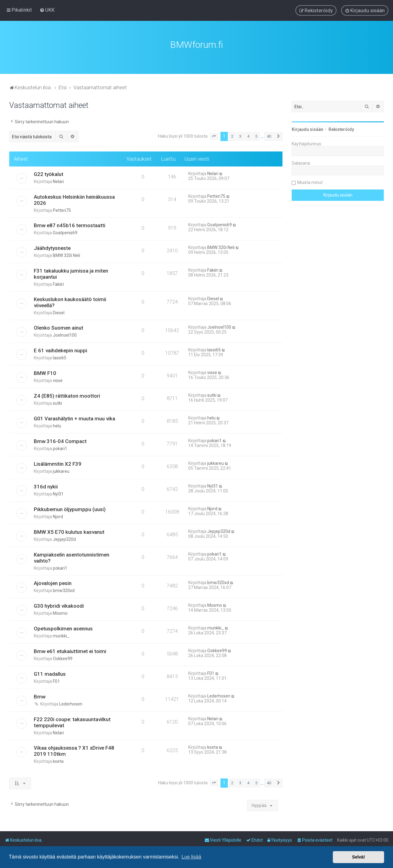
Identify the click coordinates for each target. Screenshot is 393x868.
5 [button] (256, 136)
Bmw (40, 696)
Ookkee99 (63, 658)
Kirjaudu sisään (307, 129)
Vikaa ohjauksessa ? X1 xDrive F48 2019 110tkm (74, 750)
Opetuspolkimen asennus (63, 628)
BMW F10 (45, 373)
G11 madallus (50, 673)
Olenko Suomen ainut (58, 327)
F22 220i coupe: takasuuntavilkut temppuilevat (72, 722)
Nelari (58, 181)
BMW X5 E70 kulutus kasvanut (69, 531)
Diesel (59, 312)
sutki (57, 403)
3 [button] (240, 136)
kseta (58, 761)
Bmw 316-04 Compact (60, 441)
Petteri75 (62, 210)
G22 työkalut (49, 174)
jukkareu (61, 471)
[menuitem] (47, 10)
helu (57, 425)
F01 (56, 681)
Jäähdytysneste (52, 247)
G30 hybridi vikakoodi (59, 605)
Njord (58, 516)
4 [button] (248, 136)
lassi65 (60, 357)
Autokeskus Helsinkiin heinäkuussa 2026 (74, 199)
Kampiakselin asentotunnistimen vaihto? (72, 557)
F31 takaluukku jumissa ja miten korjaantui (71, 273)
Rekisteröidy (341, 129)
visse (58, 380)
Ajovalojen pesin (53, 583)
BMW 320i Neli (66, 255)
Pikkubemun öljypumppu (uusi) (70, 509)
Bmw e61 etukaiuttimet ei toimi (70, 651)
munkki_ (61, 635)
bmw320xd (64, 590)
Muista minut (310, 182)
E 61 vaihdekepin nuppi (60, 350)
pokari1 (60, 448)
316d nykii (46, 486)
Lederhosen (71, 703)
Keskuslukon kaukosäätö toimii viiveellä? (70, 302)
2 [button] (232, 136)
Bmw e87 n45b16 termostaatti (70, 225)
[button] (214, 136)
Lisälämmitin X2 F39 (58, 463)
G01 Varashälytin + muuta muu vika (74, 418)
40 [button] (269, 136)
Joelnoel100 (65, 335)
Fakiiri (58, 284)
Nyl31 (58, 493)
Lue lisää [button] (191, 857)
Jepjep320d (64, 539)
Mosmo (60, 613)
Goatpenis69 (65, 232)
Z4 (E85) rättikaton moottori (67, 395)
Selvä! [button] (358, 857)
